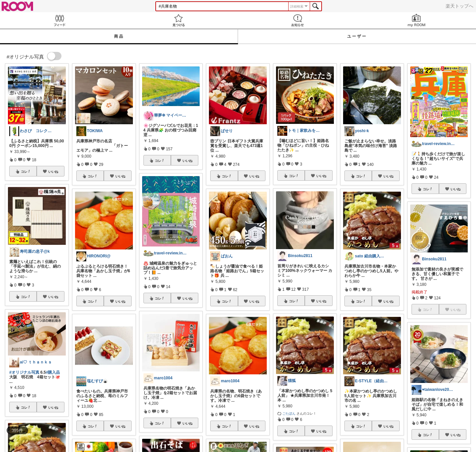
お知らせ (297, 20)
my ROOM (416, 20)
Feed (59, 20)
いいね (53, 171)
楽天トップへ (459, 6)
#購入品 (53, 372)
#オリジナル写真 (24, 372)
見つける (178, 20)
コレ (26, 171)
